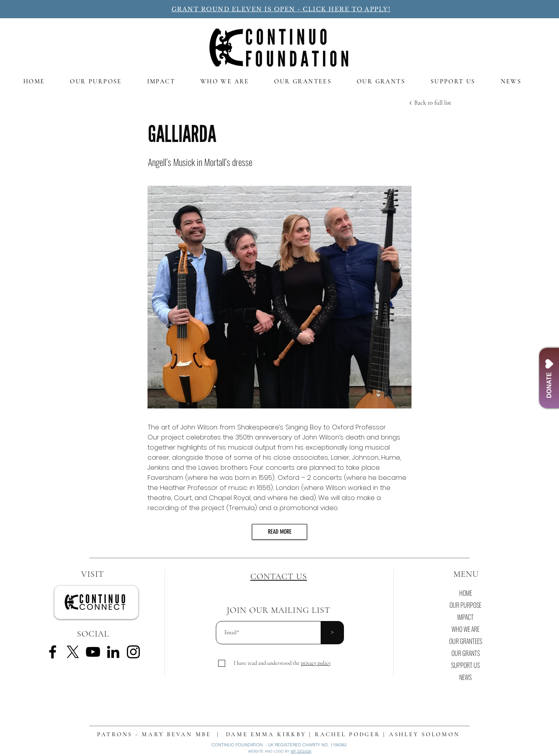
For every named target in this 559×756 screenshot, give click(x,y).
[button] (316, 663)
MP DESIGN (301, 751)
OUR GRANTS (466, 653)
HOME (466, 593)
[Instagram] (133, 652)
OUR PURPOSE (465, 605)
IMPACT (465, 617)
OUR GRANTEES (466, 641)
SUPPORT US (465, 665)
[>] (332, 633)
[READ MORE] (279, 532)
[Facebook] (53, 652)
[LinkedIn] (113, 652)
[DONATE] (549, 378)
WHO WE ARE (465, 629)
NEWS (465, 677)
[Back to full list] (433, 103)
